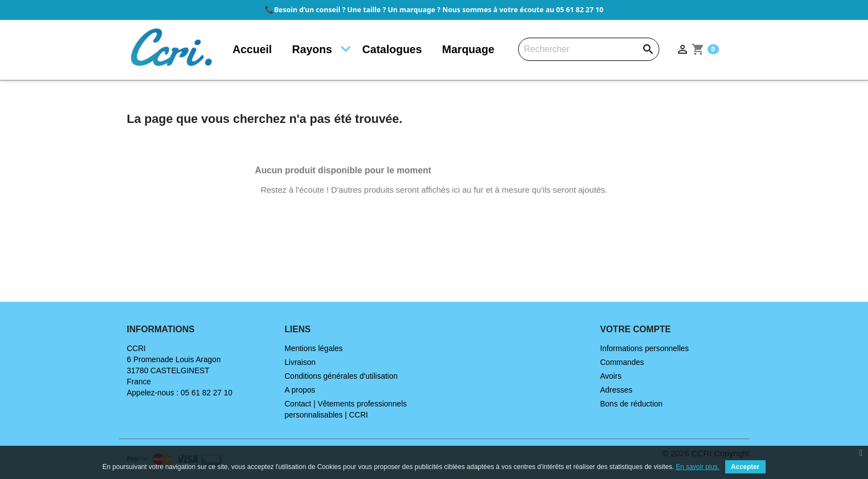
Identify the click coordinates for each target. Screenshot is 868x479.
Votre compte (635, 329)
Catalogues (392, 49)
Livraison (300, 362)
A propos (300, 390)
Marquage (468, 49)
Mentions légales (314, 348)
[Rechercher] (589, 49)
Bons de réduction (631, 404)
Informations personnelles (644, 348)
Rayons (312, 49)
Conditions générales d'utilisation (341, 376)
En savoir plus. (698, 467)
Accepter (745, 467)
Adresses (616, 390)
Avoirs (611, 376)
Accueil (252, 49)
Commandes (622, 362)
